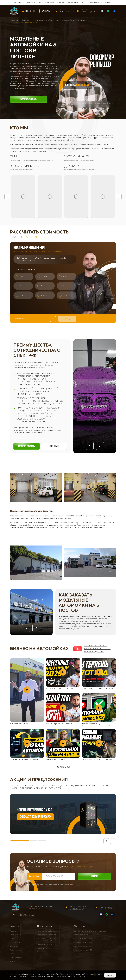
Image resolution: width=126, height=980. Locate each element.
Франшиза (61, 3)
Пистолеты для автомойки (83, 943)
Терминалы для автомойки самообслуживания (90, 931)
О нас (40, 3)
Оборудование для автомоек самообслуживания (48, 940)
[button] (90, 446)
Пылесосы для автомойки (83, 939)
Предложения (29, 11)
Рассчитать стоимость (29, 99)
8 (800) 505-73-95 (67, 12)
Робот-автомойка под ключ (47, 935)
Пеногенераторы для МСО (83, 950)
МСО (83, 3)
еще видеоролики (63, 767)
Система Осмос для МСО (82, 947)
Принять (110, 975)
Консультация (54, 446)
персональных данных (66, 884)
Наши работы (49, 3)
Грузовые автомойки (45, 952)
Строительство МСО (95, 3)
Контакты (108, 3)
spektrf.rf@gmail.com (90, 12)
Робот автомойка (73, 3)
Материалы (46, 11)
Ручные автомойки (44, 948)
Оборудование (30, 3)
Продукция (18, 3)
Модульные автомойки (45, 945)
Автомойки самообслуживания (49, 931)
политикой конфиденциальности (71, 976)
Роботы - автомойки (81, 935)
